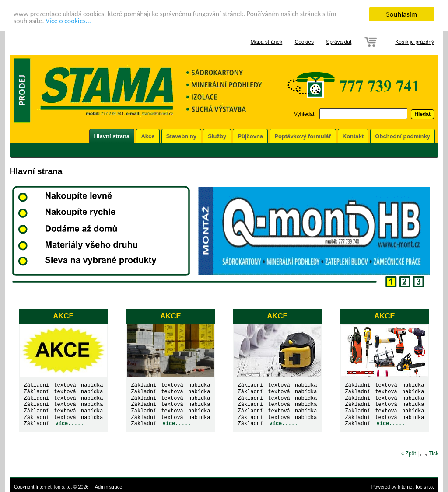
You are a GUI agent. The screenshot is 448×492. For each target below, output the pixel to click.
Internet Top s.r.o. (416, 487)
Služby (217, 136)
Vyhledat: (305, 114)
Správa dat (339, 42)
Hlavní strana (112, 136)
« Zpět (409, 454)
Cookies (304, 42)
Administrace (108, 487)
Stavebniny (181, 136)
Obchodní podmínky (402, 136)
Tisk (434, 454)
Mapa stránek (266, 42)
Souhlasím (402, 14)
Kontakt (353, 136)
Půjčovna (250, 136)
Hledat (422, 114)
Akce (148, 136)
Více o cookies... (72, 22)
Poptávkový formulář (303, 136)
